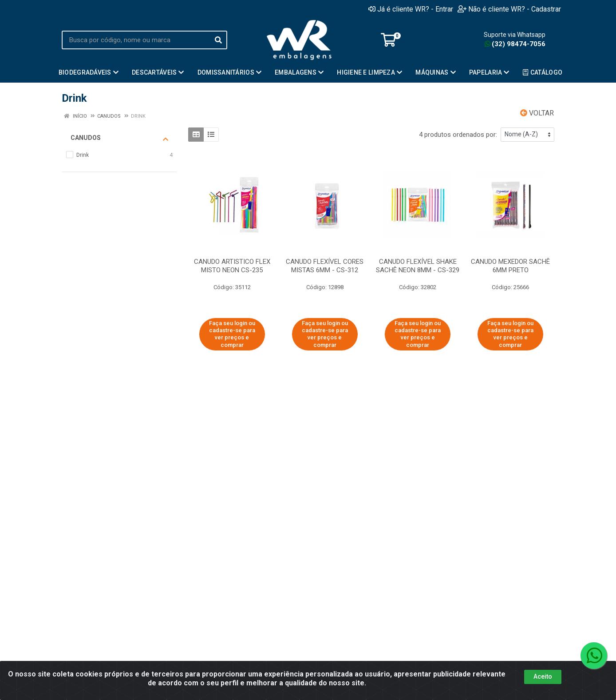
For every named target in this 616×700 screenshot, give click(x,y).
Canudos (119, 138)
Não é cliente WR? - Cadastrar (509, 9)
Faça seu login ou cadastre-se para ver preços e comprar (232, 334)
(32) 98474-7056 (515, 44)
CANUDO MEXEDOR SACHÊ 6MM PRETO (510, 266)
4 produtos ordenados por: (458, 135)
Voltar (537, 113)
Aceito (543, 676)
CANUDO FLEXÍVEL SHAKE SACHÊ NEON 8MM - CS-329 (418, 266)
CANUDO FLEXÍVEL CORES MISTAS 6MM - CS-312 (325, 266)
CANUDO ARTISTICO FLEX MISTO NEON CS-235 (232, 266)
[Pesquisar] (218, 40)
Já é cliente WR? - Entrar (411, 9)
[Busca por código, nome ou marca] (136, 40)
